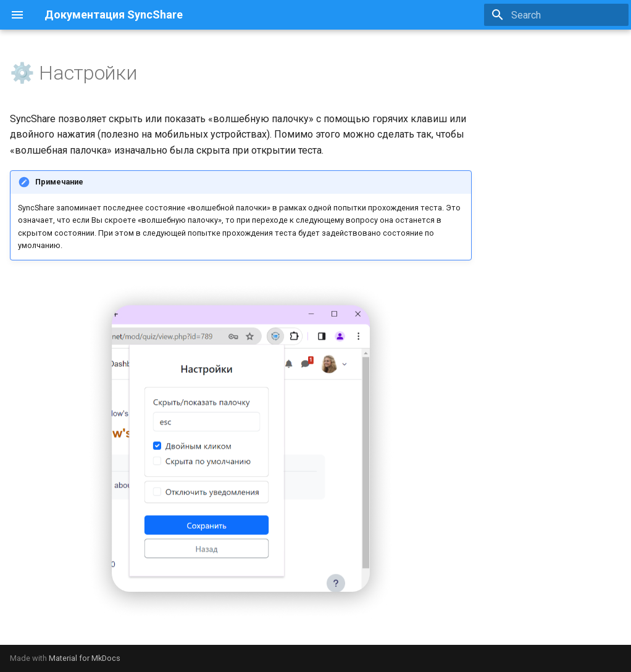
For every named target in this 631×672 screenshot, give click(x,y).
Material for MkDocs (85, 658)
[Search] (556, 15)
